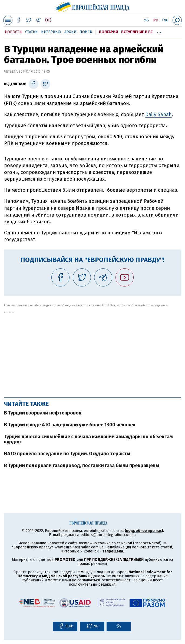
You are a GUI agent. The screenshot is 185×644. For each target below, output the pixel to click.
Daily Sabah (158, 114)
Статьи (32, 32)
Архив (70, 32)
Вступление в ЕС (137, 32)
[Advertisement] (93, 352)
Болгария (108, 32)
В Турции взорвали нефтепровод (43, 413)
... (159, 31)
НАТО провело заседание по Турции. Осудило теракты (67, 454)
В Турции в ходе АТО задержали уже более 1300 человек (70, 425)
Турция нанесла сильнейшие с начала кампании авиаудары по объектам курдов (88, 439)
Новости (13, 32)
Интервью (51, 32)
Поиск (86, 32)
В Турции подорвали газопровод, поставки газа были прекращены (82, 466)
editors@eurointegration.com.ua (108, 535)
